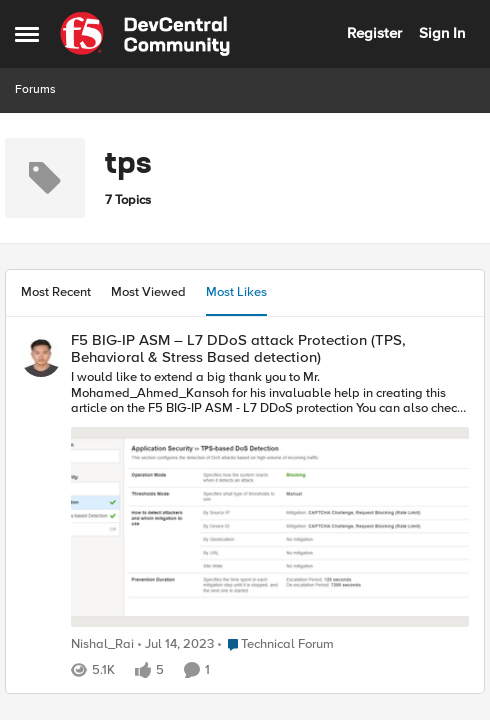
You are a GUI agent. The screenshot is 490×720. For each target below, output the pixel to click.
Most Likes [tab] (236, 292)
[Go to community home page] (145, 34)
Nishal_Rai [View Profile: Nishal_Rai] (102, 644)
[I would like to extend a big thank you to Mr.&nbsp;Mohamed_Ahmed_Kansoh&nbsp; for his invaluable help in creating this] (270, 501)
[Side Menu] (27, 34)
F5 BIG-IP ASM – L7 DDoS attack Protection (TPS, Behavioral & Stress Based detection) (238, 348)
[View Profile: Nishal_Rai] (41, 357)
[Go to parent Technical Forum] (276, 645)
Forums (35, 89)
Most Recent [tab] (56, 292)
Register (374, 33)
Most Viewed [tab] (148, 292)
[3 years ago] (176, 645)
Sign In (442, 33)
